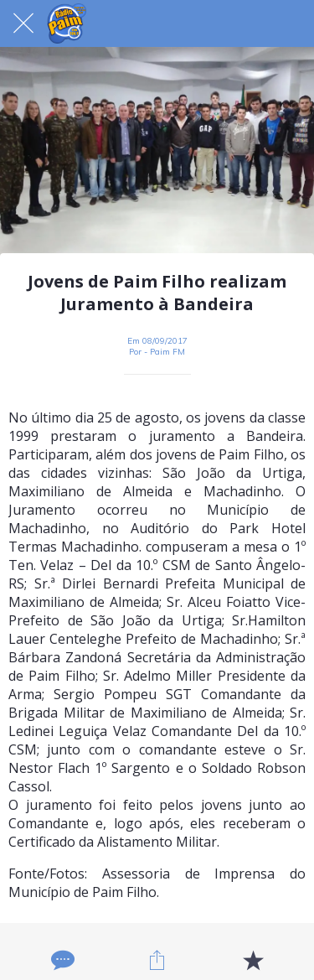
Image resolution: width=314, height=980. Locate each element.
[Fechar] (23, 23)
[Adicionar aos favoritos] (253, 960)
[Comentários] (61, 960)
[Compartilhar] (157, 960)
